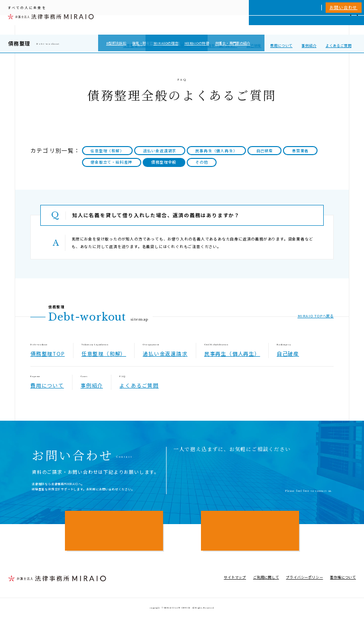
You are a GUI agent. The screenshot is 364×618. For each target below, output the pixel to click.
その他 (201, 162)
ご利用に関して (266, 577)
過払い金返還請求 (176, 45)
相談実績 (275, 25)
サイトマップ (235, 577)
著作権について (343, 577)
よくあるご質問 (339, 45)
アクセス (335, 25)
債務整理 (19, 43)
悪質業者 (300, 151)
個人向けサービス (205, 25)
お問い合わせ (343, 7)
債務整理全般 (164, 162)
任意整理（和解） (138, 45)
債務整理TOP (48, 354)
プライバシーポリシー (304, 577)
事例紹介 (309, 45)
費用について (281, 45)
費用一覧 (296, 25)
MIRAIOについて (244, 25)
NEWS (315, 25)
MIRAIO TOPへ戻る (316, 316)
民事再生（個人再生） (219, 45)
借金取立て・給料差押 (111, 162)
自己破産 (254, 45)
